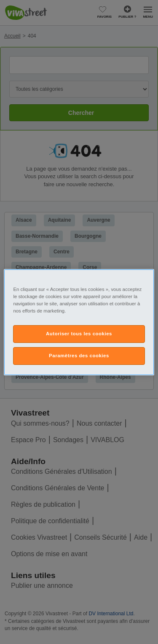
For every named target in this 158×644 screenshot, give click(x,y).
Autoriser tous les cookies (79, 334)
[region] (79, 322)
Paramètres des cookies (79, 356)
